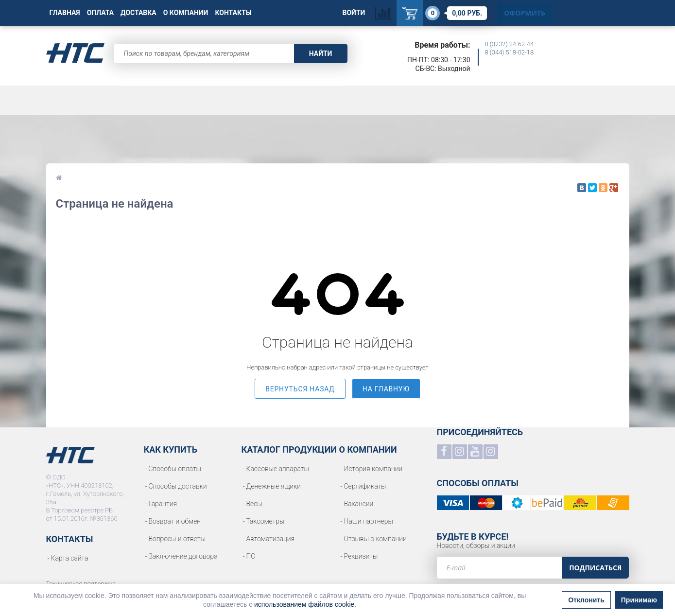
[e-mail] (499, 568)
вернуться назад (300, 389)
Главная (65, 13)
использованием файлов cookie (304, 604)
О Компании (186, 13)
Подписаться (595, 568)
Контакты (233, 13)
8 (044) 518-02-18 (510, 52)
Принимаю (639, 600)
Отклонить (586, 600)
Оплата (100, 13)
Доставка (138, 13)
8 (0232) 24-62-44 (510, 44)
